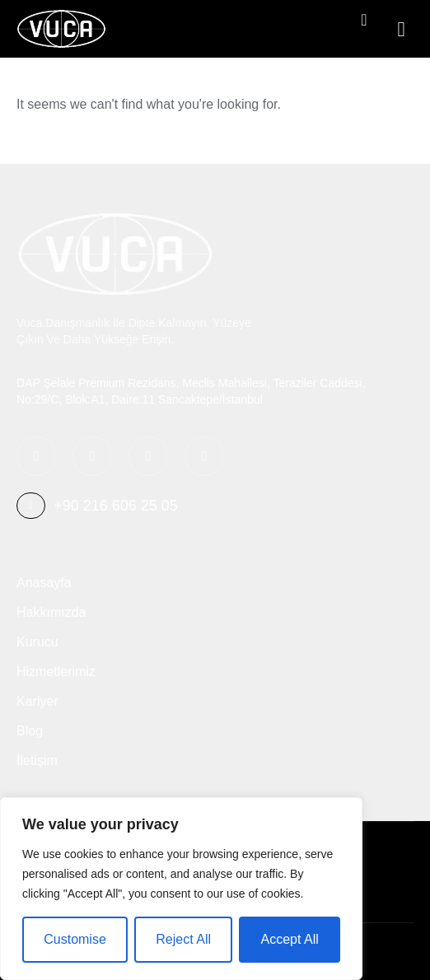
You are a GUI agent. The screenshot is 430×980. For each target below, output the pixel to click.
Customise (75, 939)
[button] (401, 29)
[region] (181, 889)
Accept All (289, 939)
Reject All (183, 939)
